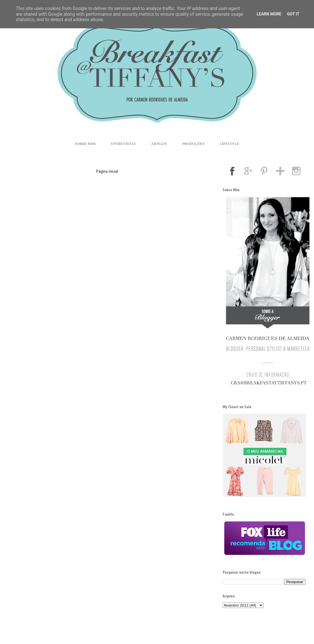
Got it (293, 14)
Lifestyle (230, 144)
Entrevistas (123, 144)
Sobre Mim (85, 144)
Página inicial (107, 171)
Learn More (269, 14)
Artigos (159, 144)
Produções (193, 144)
